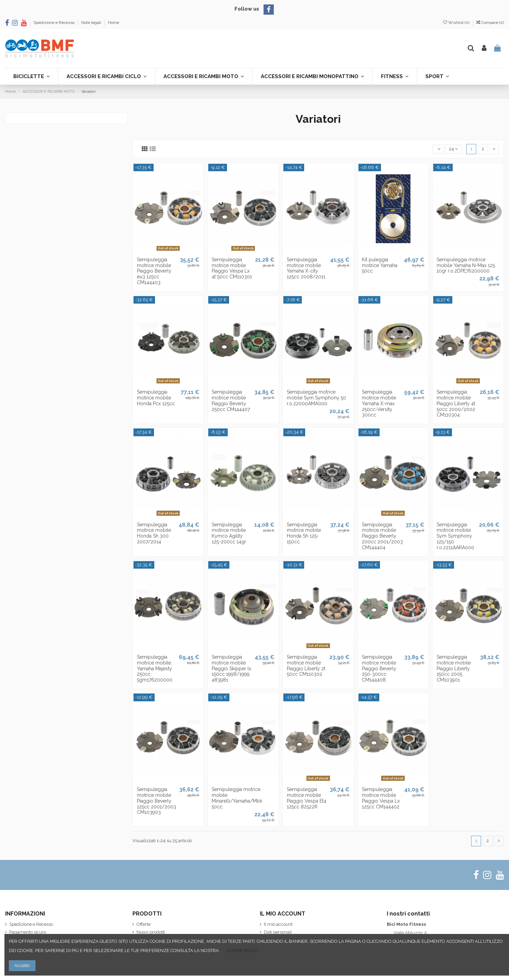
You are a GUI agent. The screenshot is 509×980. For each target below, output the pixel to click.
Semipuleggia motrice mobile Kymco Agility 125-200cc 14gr (229, 533)
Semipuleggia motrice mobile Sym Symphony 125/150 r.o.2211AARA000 (455, 536)
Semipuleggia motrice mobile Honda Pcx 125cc (156, 398)
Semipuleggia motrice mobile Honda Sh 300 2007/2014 (154, 533)
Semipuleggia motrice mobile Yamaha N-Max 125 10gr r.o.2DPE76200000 (466, 265)
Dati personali (278, 932)
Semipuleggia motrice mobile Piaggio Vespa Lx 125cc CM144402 (381, 798)
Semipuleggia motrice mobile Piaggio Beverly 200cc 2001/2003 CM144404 (382, 536)
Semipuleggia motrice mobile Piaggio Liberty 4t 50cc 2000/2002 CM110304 (456, 403)
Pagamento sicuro (28, 932)
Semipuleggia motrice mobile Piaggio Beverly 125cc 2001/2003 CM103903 (157, 801)
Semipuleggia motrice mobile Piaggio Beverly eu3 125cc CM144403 (154, 271)
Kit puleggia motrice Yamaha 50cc (380, 265)
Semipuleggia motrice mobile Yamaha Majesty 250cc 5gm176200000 (155, 668)
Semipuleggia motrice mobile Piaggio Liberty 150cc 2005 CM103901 (454, 668)
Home (114, 23)
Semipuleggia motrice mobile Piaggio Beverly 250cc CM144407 (231, 400)
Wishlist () (457, 23)
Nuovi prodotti (151, 932)
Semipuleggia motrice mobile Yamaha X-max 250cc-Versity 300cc (379, 403)
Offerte (144, 924)
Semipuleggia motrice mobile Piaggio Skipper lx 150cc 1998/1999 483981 (231, 668)
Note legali (92, 23)
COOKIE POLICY (243, 950)
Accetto (22, 966)
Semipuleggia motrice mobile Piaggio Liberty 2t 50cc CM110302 (306, 665)
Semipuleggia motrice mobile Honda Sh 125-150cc (304, 533)
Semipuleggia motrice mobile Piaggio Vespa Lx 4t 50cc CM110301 (232, 268)
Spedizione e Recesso (54, 23)
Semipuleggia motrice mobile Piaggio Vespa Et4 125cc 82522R (307, 798)
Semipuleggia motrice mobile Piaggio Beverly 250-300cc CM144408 (379, 668)
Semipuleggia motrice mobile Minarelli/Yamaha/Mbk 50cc (237, 798)
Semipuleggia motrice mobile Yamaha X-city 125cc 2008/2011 (306, 268)
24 (453, 149)
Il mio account (278, 924)
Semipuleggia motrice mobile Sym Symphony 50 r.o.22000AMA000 (316, 398)
